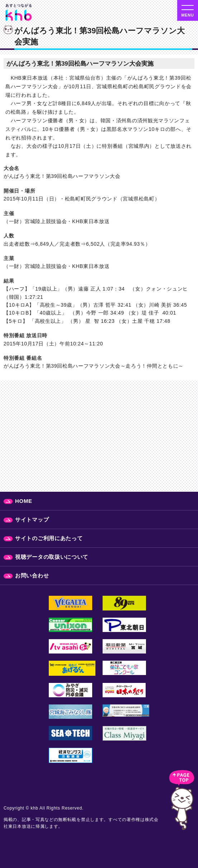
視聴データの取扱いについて (52, 557)
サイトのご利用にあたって (49, 538)
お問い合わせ (32, 575)
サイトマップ (32, 520)
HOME (24, 501)
